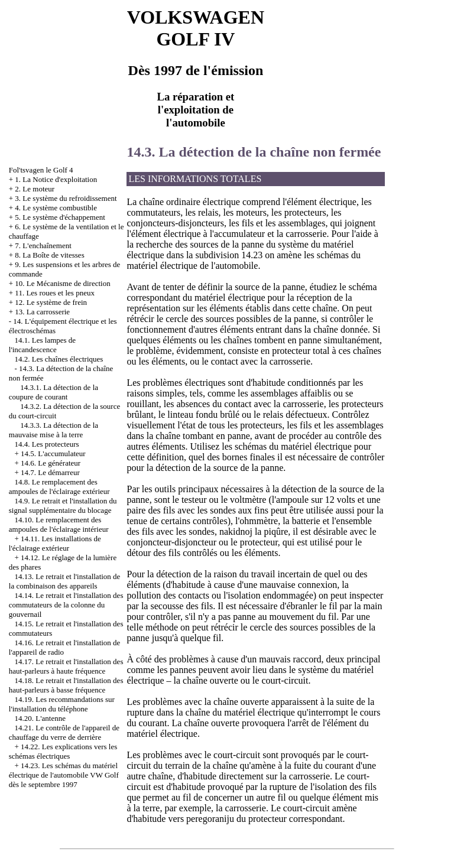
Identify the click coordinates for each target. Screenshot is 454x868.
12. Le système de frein (51, 302)
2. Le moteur (35, 189)
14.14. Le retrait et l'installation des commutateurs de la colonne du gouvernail (66, 605)
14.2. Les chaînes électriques (59, 359)
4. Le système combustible (56, 208)
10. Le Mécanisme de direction (62, 283)
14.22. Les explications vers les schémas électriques (63, 751)
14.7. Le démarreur (50, 472)
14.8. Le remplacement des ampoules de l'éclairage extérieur (59, 487)
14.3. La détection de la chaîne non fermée (254, 152)
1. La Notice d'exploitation (56, 179)
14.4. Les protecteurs (47, 444)
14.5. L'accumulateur (53, 453)
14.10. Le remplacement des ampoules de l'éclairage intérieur (59, 524)
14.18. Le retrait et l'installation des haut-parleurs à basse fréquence (66, 685)
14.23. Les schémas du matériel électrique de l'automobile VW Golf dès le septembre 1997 (64, 775)
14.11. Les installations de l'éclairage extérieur (55, 543)
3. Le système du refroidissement (66, 198)
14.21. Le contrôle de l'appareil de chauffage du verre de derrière (64, 732)
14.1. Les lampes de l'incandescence (42, 345)
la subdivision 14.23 (224, 255)
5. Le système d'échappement (60, 217)
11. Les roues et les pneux (55, 293)
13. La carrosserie (42, 312)
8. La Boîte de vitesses (49, 255)
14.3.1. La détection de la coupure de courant (53, 392)
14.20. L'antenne (40, 718)
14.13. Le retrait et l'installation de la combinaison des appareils (65, 581)
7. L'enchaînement (43, 246)
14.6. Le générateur (51, 463)
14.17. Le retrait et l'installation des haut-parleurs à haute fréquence (66, 666)
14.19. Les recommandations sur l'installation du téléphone (62, 704)
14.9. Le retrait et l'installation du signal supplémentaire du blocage (63, 505)
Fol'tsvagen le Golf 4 (41, 170)
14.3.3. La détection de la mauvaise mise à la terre (53, 430)
